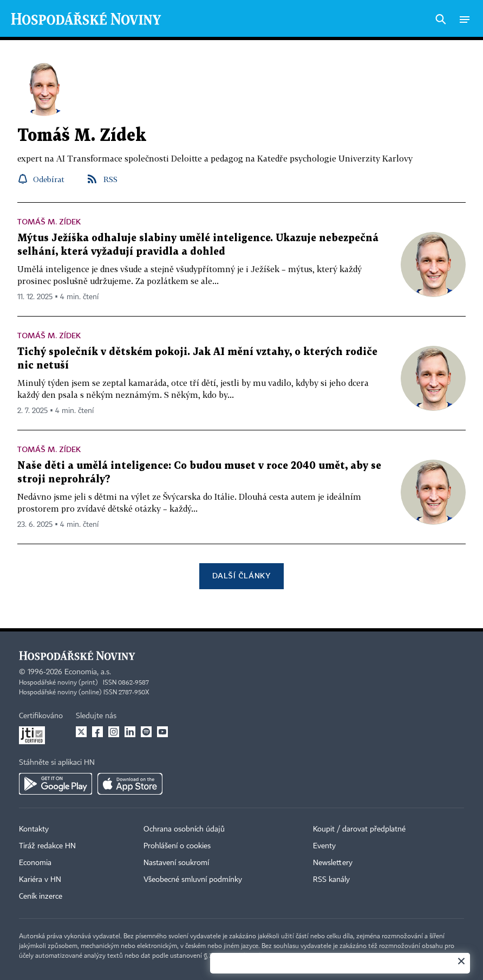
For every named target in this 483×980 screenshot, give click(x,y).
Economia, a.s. (88, 672)
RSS (110, 179)
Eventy (324, 846)
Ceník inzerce (41, 897)
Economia (35, 863)
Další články (241, 575)
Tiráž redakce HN (47, 846)
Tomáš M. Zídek (49, 221)
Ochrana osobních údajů (184, 829)
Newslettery (333, 863)
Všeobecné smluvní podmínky (193, 880)
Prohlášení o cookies (177, 846)
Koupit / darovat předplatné (359, 829)
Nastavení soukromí (176, 863)
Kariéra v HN (40, 880)
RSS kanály (331, 880)
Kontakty (34, 829)
